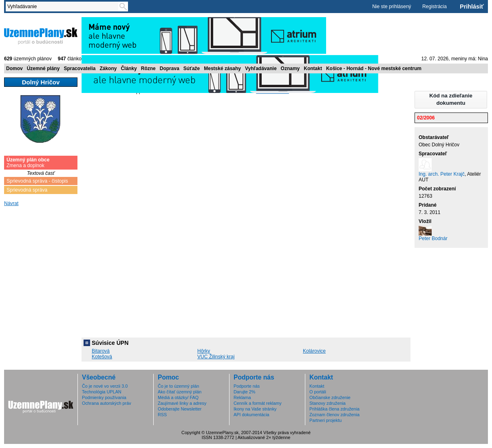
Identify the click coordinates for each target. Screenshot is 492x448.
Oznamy (290, 68)
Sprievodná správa (27, 190)
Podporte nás (247, 386)
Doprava (170, 68)
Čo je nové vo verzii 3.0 (105, 386)
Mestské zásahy (222, 68)
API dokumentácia (252, 415)
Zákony (108, 68)
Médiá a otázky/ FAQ (178, 397)
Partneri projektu (325, 420)
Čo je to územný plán (178, 386)
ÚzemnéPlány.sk (41, 35)
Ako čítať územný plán (180, 392)
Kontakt (313, 68)
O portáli (318, 392)
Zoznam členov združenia (334, 415)
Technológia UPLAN (102, 392)
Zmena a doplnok (28, 163)
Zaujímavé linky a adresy (182, 403)
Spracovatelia (79, 68)
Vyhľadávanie (261, 68)
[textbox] (64, 7)
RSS (162, 415)
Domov (14, 68)
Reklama (242, 397)
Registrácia (435, 7)
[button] (451, 100)
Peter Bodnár (433, 238)
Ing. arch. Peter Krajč (442, 174)
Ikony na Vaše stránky (255, 409)
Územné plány (43, 68)
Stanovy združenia (328, 403)
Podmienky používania (104, 397)
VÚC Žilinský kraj (216, 357)
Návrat (11, 203)
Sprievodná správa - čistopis (37, 181)
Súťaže (192, 68)
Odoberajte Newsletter (180, 409)
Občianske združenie (330, 397)
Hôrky (204, 351)
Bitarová (101, 351)
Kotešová (102, 357)
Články (129, 68)
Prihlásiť (472, 7)
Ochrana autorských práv (107, 403)
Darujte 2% (244, 392)
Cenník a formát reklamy (258, 403)
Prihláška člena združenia (334, 409)
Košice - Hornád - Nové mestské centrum (374, 68)
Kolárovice (314, 351)
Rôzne (148, 68)
